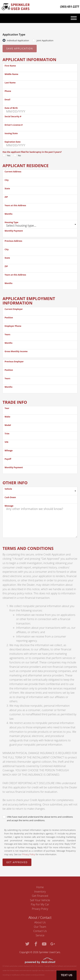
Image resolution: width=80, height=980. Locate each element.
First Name (10, 66)
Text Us (67, 975)
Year (7, 408)
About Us (40, 922)
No (19, 155)
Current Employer (14, 309)
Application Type (14, 35)
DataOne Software (57, 966)
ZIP (6, 197)
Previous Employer (14, 362)
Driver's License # (14, 125)
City (7, 180)
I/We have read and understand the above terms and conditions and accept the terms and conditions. (40, 819)
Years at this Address (15, 205)
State (7, 189)
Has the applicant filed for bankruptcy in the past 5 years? (32, 152)
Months (9, 214)
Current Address (13, 172)
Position (9, 318)
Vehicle (8, 489)
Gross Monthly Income (16, 351)
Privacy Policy (29, 854)
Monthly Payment (14, 231)
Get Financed (40, 896)
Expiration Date (13, 142)
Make (7, 417)
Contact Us (40, 931)
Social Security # (13, 116)
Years (7, 334)
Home (40, 887)
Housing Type (11, 222)
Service (40, 935)
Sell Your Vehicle (40, 900)
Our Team (40, 927)
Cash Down (10, 497)
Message (9, 506)
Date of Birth (11, 108)
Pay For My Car (40, 904)
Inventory (40, 892)
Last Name (10, 83)
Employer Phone (13, 326)
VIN (6, 442)
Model (8, 425)
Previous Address (13, 241)
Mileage (9, 451)
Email (7, 100)
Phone (8, 91)
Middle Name (11, 74)
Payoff (8, 459)
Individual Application (18, 40)
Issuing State (11, 133)
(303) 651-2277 (70, 7)
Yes (9, 155)
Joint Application (45, 40)
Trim (7, 434)
